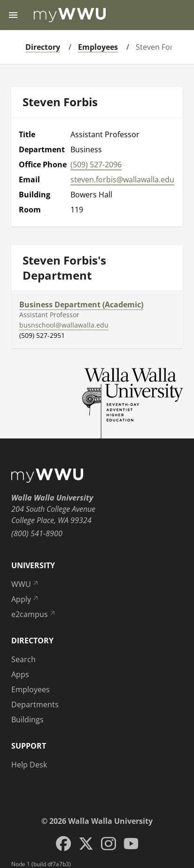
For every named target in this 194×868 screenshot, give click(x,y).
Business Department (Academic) (81, 305)
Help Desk (29, 765)
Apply (25, 599)
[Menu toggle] (13, 15)
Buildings (27, 719)
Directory (43, 47)
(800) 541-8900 (37, 533)
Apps (20, 674)
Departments (35, 704)
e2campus (34, 614)
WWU (25, 584)
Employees (98, 47)
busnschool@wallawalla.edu (64, 325)
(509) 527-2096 (96, 164)
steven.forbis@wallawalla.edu (122, 180)
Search (23, 659)
